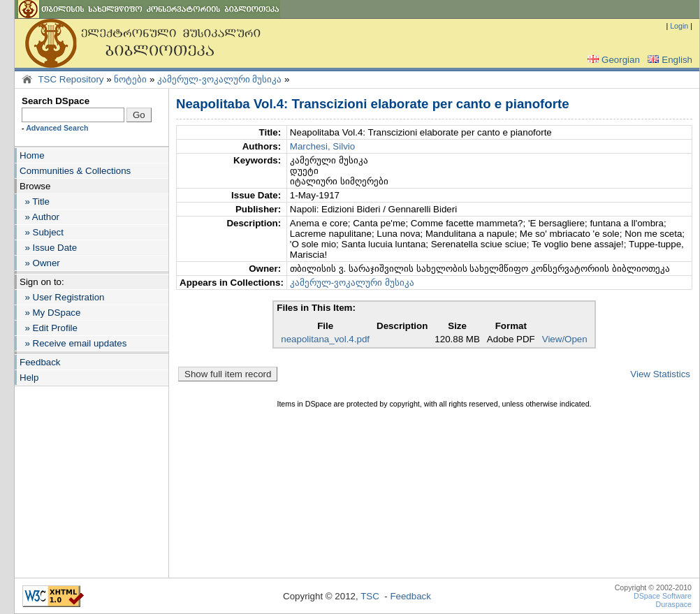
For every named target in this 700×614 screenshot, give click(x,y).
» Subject (42, 232)
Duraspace (673, 604)
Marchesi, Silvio (322, 146)
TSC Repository (71, 79)
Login (679, 26)
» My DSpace (50, 313)
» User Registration (62, 297)
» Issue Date (48, 248)
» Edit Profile (49, 328)
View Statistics (660, 374)
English (669, 60)
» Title (35, 202)
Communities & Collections (75, 171)
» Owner (40, 263)
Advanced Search (57, 128)
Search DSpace (56, 101)
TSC (370, 596)
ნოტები (130, 79)
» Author (39, 217)
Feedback (40, 362)
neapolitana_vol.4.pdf (325, 339)
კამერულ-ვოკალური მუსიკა (219, 79)
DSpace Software (663, 596)
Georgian (612, 60)
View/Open (565, 339)
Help (29, 378)
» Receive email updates (73, 343)
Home (32, 155)
